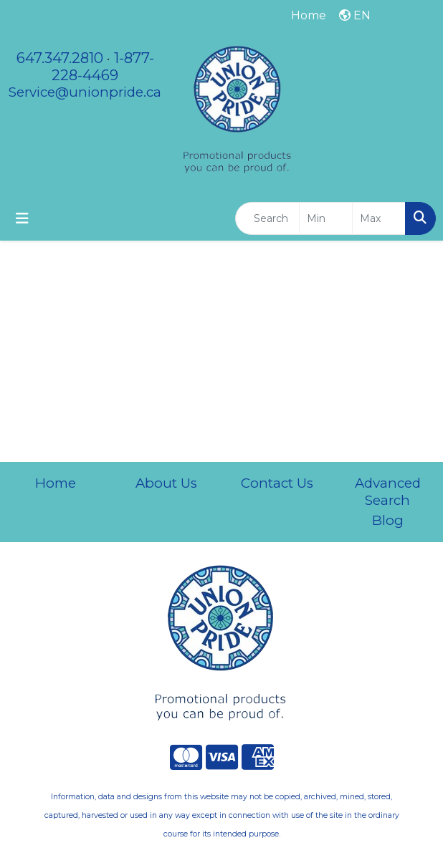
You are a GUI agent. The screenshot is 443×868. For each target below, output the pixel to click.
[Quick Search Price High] (379, 218)
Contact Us (277, 483)
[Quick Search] (267, 218)
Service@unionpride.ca (85, 92)
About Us (166, 483)
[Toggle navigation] (22, 218)
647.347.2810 (60, 58)
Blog (388, 520)
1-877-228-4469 (103, 67)
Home (56, 483)
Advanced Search (388, 492)
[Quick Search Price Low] (326, 218)
